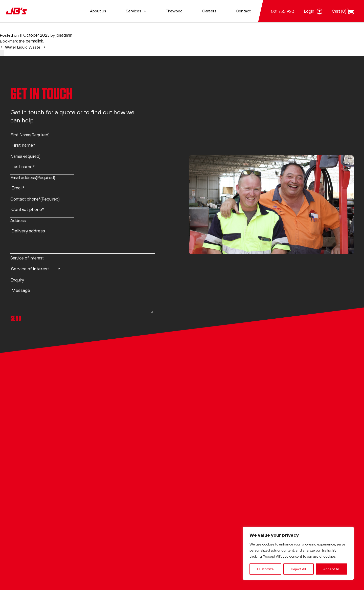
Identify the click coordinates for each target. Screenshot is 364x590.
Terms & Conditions (117, 417)
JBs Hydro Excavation (208, 395)
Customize (265, 569)
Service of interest (27, 258)
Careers (209, 11)
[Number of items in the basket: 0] (2, 53)
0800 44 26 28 (24, 407)
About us (98, 11)
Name (25, 156)
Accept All (331, 569)
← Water (8, 47)
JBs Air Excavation (205, 384)
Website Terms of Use (120, 428)
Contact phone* (35, 199)
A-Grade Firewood (205, 461)
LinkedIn (18, 480)
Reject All (298, 569)
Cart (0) (339, 11)
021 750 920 (283, 11)
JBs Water (197, 417)
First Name (30, 134)
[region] (298, 553)
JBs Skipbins (199, 428)
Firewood (174, 11)
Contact (243, 11)
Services (134, 11)
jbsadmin (65, 35)
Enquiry (17, 280)
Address (18, 220)
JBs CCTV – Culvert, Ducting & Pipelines (225, 450)
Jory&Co (99, 548)
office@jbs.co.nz (25, 440)
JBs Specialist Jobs (205, 439)
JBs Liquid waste (203, 406)
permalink (35, 41)
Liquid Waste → (32, 47)
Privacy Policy (112, 406)
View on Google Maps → (34, 469)
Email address (33, 177)
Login (309, 11)
